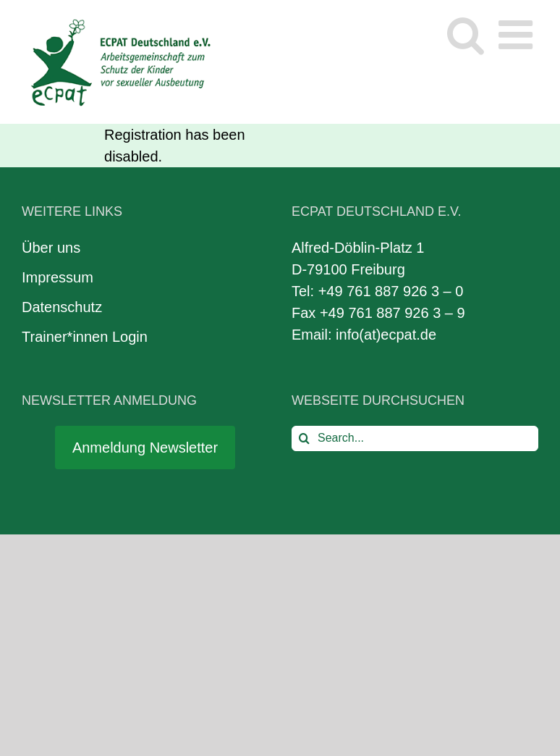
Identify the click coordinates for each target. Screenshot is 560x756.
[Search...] (415, 438)
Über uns (51, 248)
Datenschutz (62, 307)
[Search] (304, 438)
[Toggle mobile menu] (518, 34)
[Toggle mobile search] (466, 34)
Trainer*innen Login (85, 337)
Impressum (58, 277)
